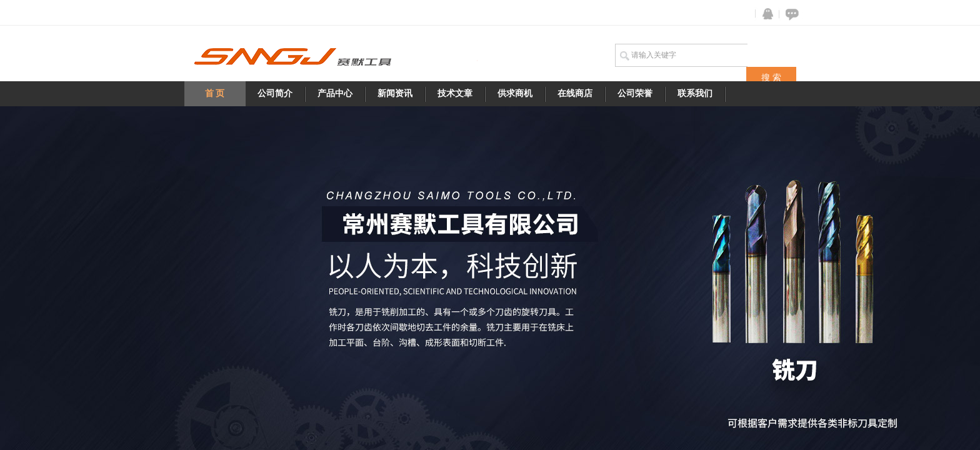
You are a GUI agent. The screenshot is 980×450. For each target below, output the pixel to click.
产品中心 (335, 93)
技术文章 (455, 93)
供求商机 (515, 93)
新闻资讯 (395, 93)
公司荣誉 (635, 93)
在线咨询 (790, 14)
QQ (765, 14)
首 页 (215, 93)
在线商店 (575, 93)
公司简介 (275, 93)
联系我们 (695, 93)
